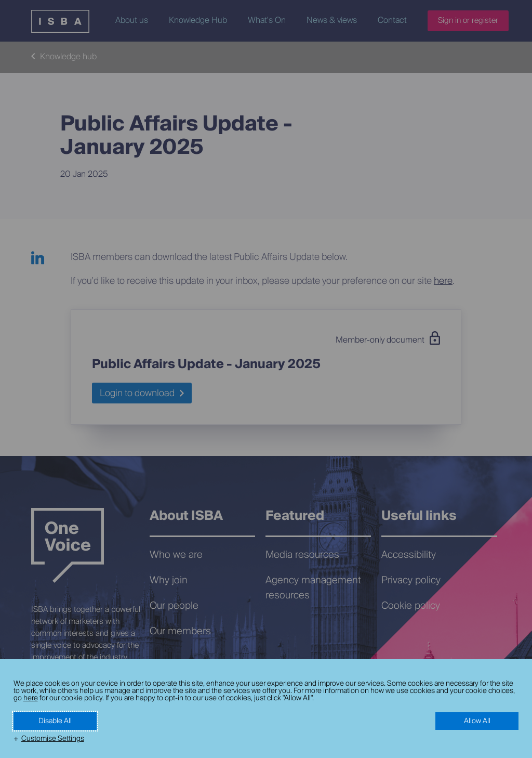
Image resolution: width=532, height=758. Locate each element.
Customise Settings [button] (53, 739)
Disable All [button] (55, 721)
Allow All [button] (477, 721)
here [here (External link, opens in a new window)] (31, 698)
